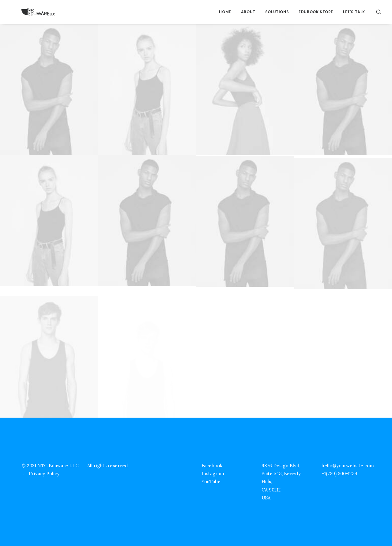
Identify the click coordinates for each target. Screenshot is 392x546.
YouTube (211, 482)
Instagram (213, 474)
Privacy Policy (44, 474)
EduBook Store (316, 12)
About (248, 12)
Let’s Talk (354, 12)
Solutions (277, 12)
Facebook (212, 466)
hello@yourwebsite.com (348, 466)
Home (225, 12)
